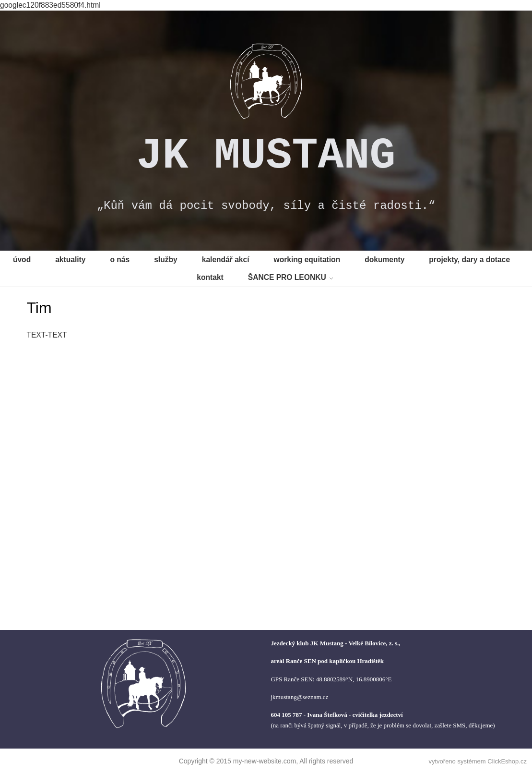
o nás (120, 260)
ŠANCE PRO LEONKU (287, 277)
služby (166, 260)
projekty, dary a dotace (469, 260)
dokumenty (384, 260)
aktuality (70, 260)
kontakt (210, 277)
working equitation (307, 260)
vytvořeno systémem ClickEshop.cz (477, 761)
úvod (22, 260)
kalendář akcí (226, 260)
